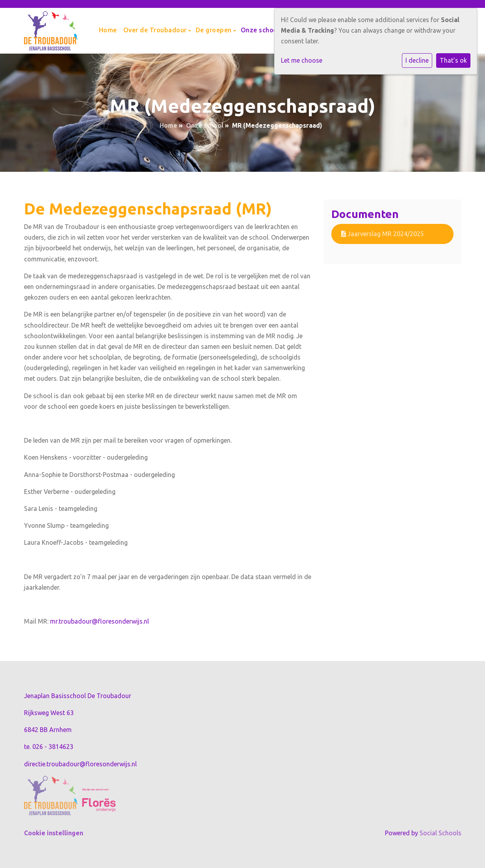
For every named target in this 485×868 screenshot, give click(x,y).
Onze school (261, 30)
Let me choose (302, 60)
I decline (417, 60)
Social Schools (440, 833)
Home (108, 30)
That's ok (453, 60)
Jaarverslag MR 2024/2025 (383, 234)
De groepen (215, 30)
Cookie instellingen (54, 833)
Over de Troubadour (156, 30)
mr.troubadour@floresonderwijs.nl (99, 621)
